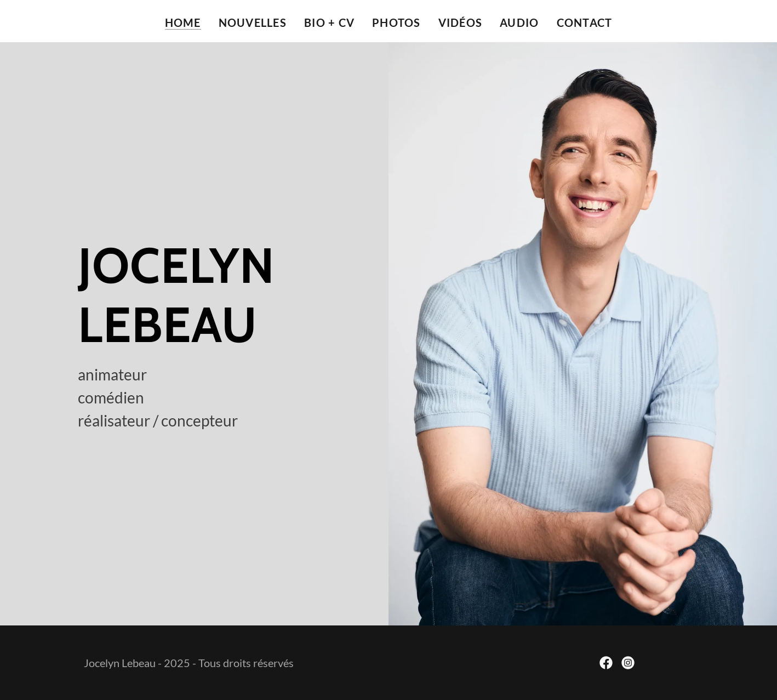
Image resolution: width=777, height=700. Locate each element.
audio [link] (519, 22)
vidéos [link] (461, 22)
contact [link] (585, 22)
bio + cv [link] (329, 22)
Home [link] (183, 22)
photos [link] (396, 22)
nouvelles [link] (253, 22)
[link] (606, 663)
